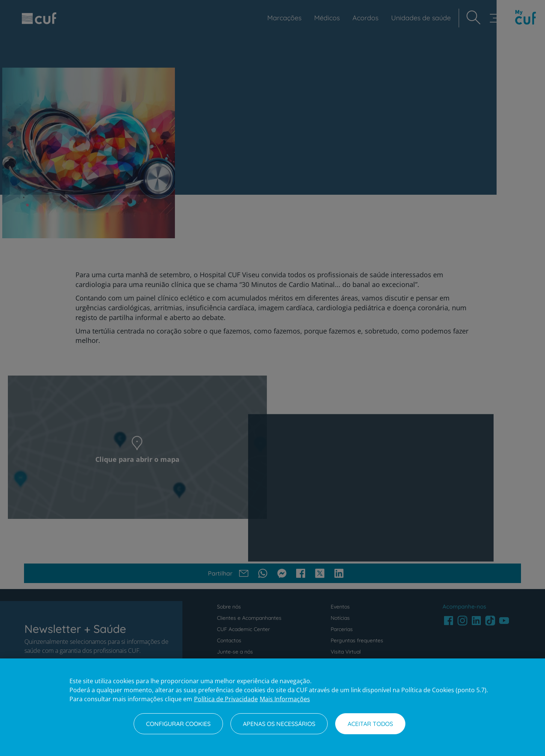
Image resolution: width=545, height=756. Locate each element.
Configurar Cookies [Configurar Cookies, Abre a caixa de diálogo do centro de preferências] (178, 724)
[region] (272, 707)
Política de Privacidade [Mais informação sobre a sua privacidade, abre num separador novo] (226, 699)
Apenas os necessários (279, 724)
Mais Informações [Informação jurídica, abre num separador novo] (285, 699)
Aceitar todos (370, 724)
